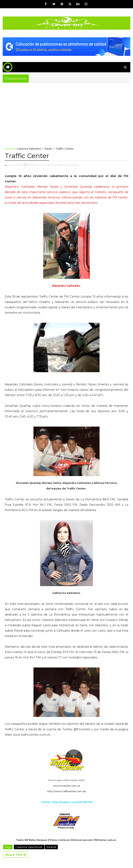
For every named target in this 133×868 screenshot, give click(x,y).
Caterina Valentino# (29, 847)
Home (9, 149)
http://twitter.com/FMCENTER (72, 802)
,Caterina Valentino (57, 165)
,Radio (74, 165)
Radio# (51, 847)
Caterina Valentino (29, 149)
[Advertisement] (66, 114)
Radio (49, 149)
